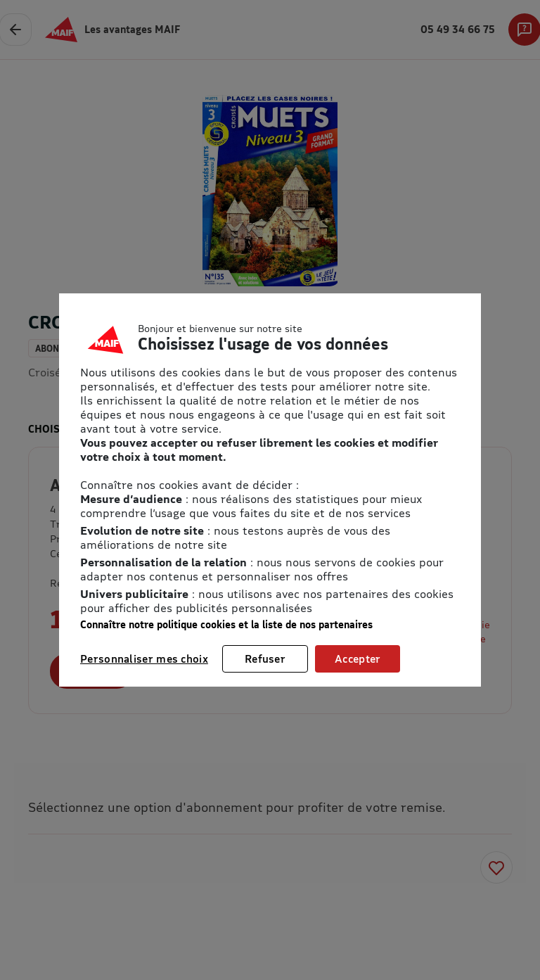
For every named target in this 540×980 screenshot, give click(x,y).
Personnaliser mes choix (144, 658)
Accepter (358, 658)
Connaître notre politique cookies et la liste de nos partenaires (226, 624)
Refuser (265, 658)
